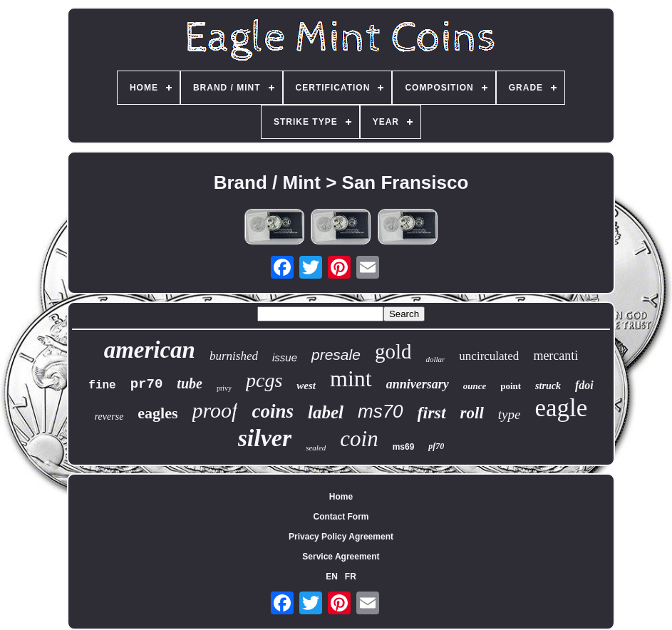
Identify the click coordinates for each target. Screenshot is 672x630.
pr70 (147, 384)
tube (190, 383)
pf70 (436, 446)
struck (548, 386)
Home (341, 497)
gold (393, 351)
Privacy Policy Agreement (341, 537)
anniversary (418, 384)
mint (351, 378)
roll (472, 413)
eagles (157, 413)
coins (273, 411)
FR (351, 577)
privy (224, 388)
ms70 (381, 411)
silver (265, 438)
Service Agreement (341, 557)
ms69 (404, 447)
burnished (234, 356)
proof (215, 410)
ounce (475, 386)
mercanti (555, 356)
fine (102, 386)
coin (359, 439)
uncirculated (489, 356)
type (510, 414)
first (432, 413)
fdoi (584, 385)
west (306, 386)
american (150, 350)
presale (336, 355)
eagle (561, 408)
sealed (316, 448)
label (326, 412)
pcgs (264, 380)
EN (332, 577)
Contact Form (341, 517)
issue (285, 357)
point (511, 386)
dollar (435, 359)
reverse (109, 417)
